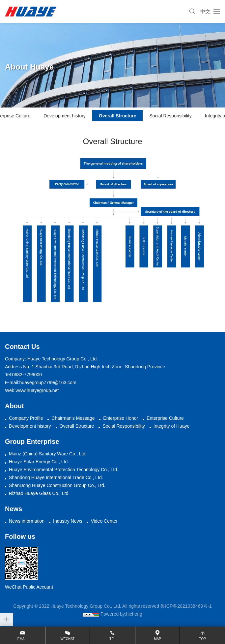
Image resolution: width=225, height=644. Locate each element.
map (157, 639)
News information (27, 521)
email (22, 639)
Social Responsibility (170, 116)
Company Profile (26, 418)
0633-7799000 (27, 375)
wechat (68, 639)
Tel (112, 639)
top (202, 639)
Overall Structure (118, 116)
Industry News (68, 521)
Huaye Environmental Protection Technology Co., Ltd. (64, 470)
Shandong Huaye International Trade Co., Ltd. (56, 477)
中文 (205, 11)
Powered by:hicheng (121, 614)
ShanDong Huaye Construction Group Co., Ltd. (57, 485)
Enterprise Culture (165, 418)
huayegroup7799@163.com (48, 383)
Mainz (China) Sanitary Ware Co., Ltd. (48, 454)
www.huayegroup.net (37, 390)
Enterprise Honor (121, 418)
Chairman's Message (73, 418)
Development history (65, 116)
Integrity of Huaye (172, 426)
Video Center (104, 521)
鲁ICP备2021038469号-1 (186, 606)
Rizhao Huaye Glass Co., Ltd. (39, 493)
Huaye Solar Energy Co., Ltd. (39, 462)
